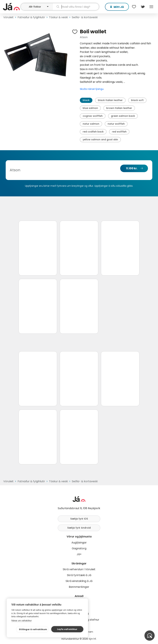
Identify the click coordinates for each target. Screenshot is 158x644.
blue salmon (90, 108)
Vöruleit (8, 17)
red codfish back (93, 132)
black (86, 100)
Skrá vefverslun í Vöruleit (79, 569)
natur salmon (91, 124)
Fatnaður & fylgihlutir (31, 17)
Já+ (79, 554)
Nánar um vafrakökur (22, 620)
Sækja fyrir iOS (79, 519)
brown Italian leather (119, 108)
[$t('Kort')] (143, 7)
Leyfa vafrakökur (67, 629)
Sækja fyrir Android (79, 528)
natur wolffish (116, 124)
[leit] (76, 7)
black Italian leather (110, 100)
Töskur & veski (58, 17)
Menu (151, 7)
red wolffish (119, 132)
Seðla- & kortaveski (85, 17)
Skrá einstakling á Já (79, 581)
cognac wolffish (93, 116)
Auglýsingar (79, 543)
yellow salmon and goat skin (100, 140)
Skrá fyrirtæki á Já (79, 575)
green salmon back (123, 116)
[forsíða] (11, 7)
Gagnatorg (79, 548)
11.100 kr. (132, 168)
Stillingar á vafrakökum (33, 629)
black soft (137, 100)
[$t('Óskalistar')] (134, 7)
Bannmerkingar (79, 587)
